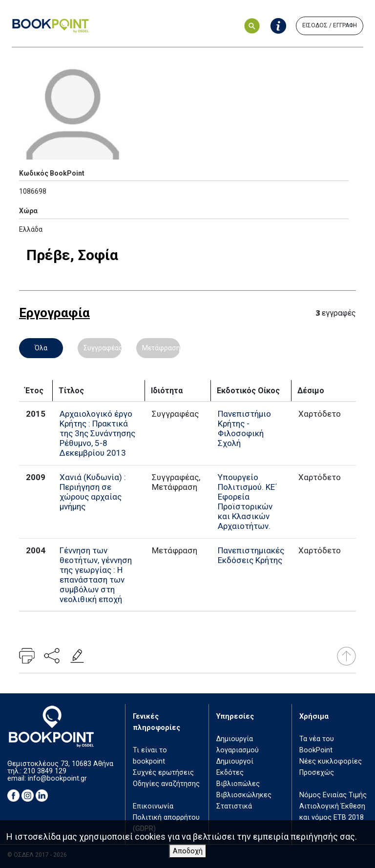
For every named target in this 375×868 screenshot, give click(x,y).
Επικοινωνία (153, 806)
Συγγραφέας (103, 348)
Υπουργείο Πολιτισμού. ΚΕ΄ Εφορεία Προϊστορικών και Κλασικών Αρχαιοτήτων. (247, 502)
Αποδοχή (188, 851)
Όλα (41, 348)
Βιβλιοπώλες (238, 784)
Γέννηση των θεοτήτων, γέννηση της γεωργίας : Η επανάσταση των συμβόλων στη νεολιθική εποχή (96, 575)
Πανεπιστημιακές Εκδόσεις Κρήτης (251, 555)
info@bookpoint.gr (57, 778)
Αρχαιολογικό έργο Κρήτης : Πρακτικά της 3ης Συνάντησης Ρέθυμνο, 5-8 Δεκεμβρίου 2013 (97, 433)
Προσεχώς (317, 773)
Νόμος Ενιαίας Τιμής (333, 795)
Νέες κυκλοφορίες (331, 761)
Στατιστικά (234, 806)
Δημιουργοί (235, 761)
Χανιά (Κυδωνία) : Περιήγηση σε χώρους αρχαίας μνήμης (93, 492)
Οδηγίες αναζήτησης (166, 784)
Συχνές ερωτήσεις (163, 773)
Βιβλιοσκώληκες (244, 795)
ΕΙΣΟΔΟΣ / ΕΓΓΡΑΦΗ (330, 25)
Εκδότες (230, 773)
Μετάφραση (161, 348)
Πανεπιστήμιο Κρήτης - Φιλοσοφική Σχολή (244, 428)
